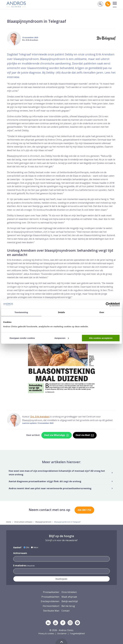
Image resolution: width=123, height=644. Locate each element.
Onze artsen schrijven (23, 522)
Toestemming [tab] (21, 312)
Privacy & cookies (46, 633)
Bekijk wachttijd (70, 601)
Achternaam (20, 553)
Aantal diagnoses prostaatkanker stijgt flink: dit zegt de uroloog (45, 481)
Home (9, 522)
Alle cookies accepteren (101, 338)
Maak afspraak (69, 597)
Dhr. (28, 547)
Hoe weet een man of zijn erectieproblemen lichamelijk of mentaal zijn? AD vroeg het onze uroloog (57, 473)
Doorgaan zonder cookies (22, 338)
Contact (65, 611)
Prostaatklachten (50, 597)
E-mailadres (24, 566)
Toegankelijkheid (77, 633)
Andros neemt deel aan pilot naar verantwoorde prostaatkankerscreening (50, 488)
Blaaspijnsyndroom (43, 522)
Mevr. (36, 547)
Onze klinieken (69, 592)
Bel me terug (68, 606)
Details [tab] (62, 312)
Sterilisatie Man (51, 611)
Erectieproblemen (50, 601)
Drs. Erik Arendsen (30, 40)
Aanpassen (62, 338)
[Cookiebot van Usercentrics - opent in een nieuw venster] (108, 304)
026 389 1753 (84, 510)
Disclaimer (62, 633)
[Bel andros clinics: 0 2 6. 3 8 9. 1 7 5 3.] (108, 4)
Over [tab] (102, 312)
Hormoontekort (51, 606)
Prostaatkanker (51, 592)
